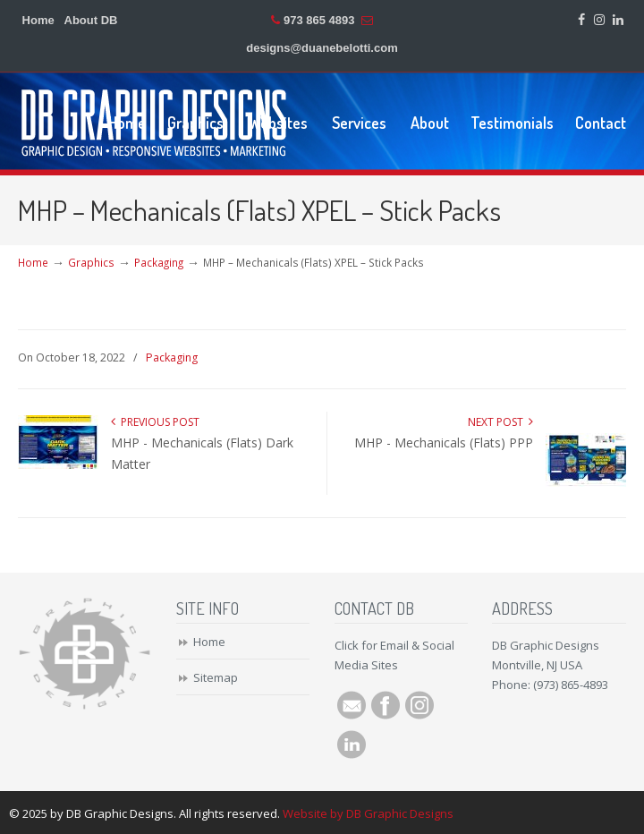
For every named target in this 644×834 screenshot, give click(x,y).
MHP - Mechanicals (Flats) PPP (444, 443)
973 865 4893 (319, 20)
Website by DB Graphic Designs (368, 813)
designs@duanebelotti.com (322, 48)
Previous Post (155, 422)
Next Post (500, 422)
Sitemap (216, 677)
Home (38, 20)
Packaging (159, 262)
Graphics (91, 262)
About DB (91, 20)
